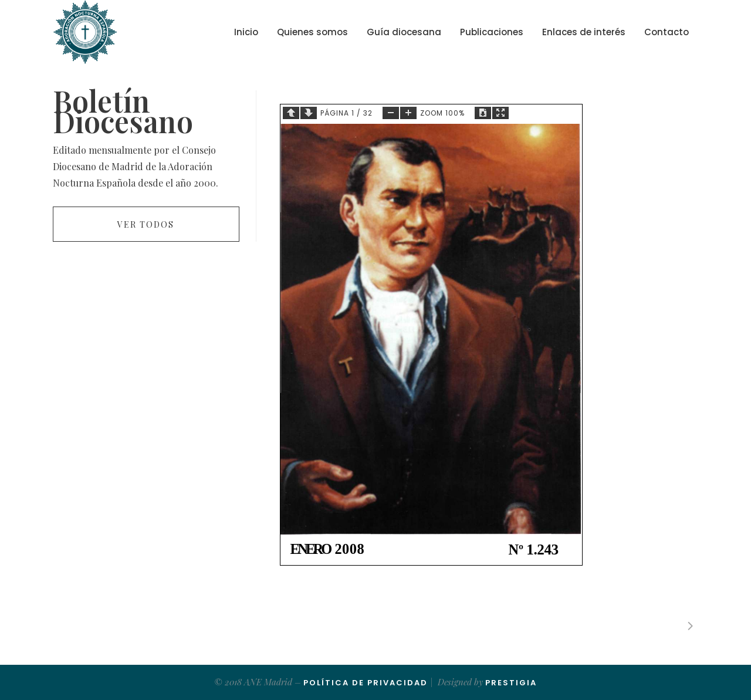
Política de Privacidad (366, 683)
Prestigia (511, 683)
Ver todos (146, 224)
